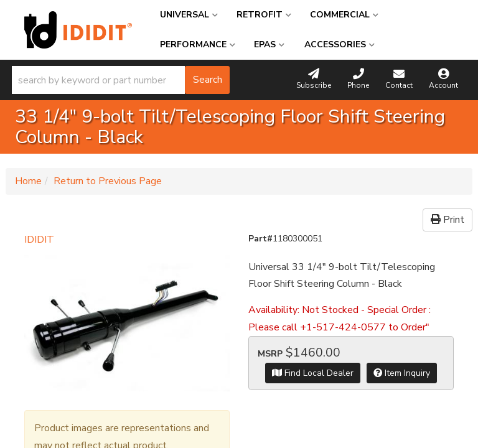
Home (28, 181)
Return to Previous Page (108, 181)
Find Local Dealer (313, 373)
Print (448, 220)
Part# (260, 239)
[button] (121, 80)
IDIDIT (39, 240)
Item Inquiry (402, 373)
